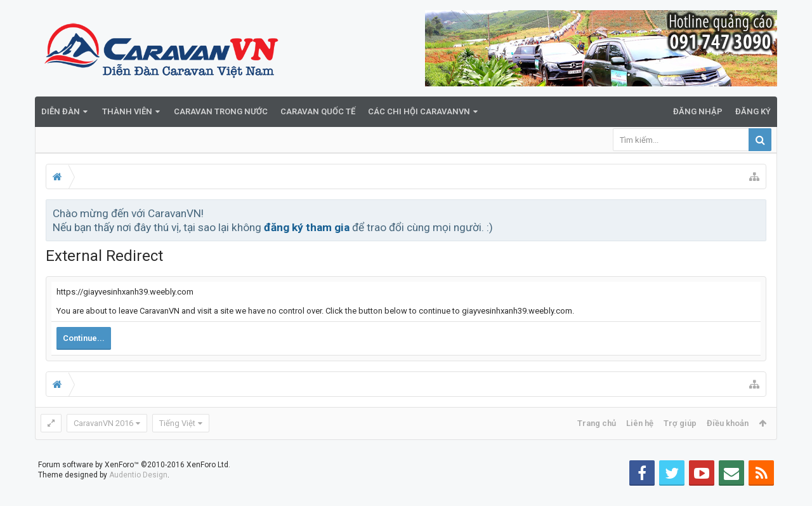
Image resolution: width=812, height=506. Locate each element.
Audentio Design (138, 495)
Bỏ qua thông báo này (757, 213)
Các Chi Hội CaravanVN (419, 111)
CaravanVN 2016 (103, 423)
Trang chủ (597, 423)
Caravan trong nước (221, 111)
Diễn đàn (61, 111)
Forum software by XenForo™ (134, 485)
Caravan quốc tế (318, 111)
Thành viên (127, 111)
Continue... (84, 338)
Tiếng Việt (177, 423)
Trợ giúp (680, 423)
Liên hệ (640, 423)
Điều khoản (728, 423)
